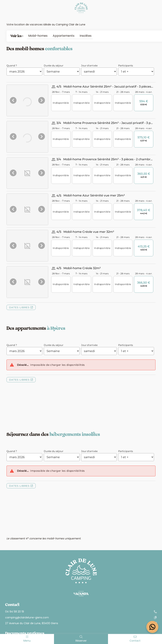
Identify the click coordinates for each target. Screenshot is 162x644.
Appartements (64, 36)
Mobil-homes (38, 36)
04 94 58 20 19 (81, 612)
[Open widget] (152, 627)
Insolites (86, 36)
